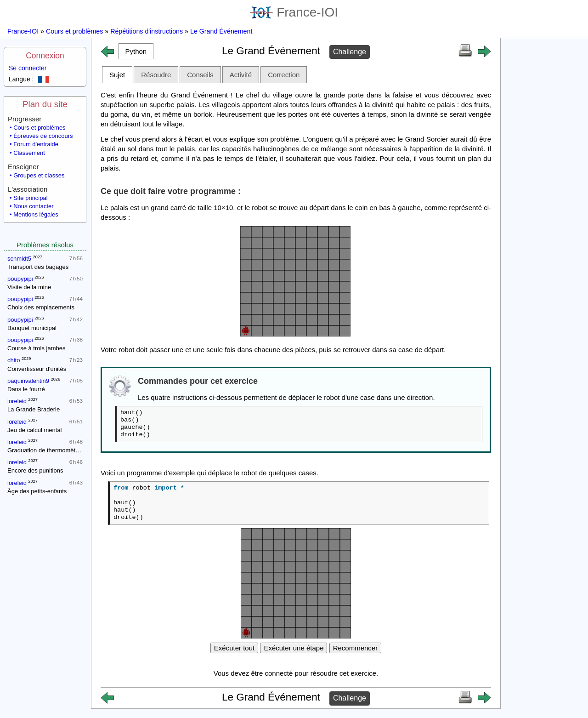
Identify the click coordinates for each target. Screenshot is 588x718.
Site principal (30, 198)
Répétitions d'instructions (147, 31)
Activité (241, 75)
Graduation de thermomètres (45, 450)
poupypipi (20, 279)
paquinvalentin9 (28, 381)
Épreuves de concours (43, 136)
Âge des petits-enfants (37, 491)
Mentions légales (36, 214)
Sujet (117, 75)
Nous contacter (33, 206)
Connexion (45, 56)
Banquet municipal (32, 328)
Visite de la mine (29, 287)
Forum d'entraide (36, 144)
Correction (284, 75)
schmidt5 (19, 259)
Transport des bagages (38, 267)
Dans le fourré (26, 389)
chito (14, 360)
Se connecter (28, 68)
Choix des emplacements (41, 307)
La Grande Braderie (34, 409)
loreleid (17, 401)
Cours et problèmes (74, 31)
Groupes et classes (39, 175)
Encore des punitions (35, 470)
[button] (136, 51)
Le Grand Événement (221, 31)
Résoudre (156, 75)
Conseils (200, 75)
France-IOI (294, 12)
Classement (29, 153)
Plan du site (45, 104)
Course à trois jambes (36, 348)
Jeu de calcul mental (35, 430)
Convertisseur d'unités (37, 369)
